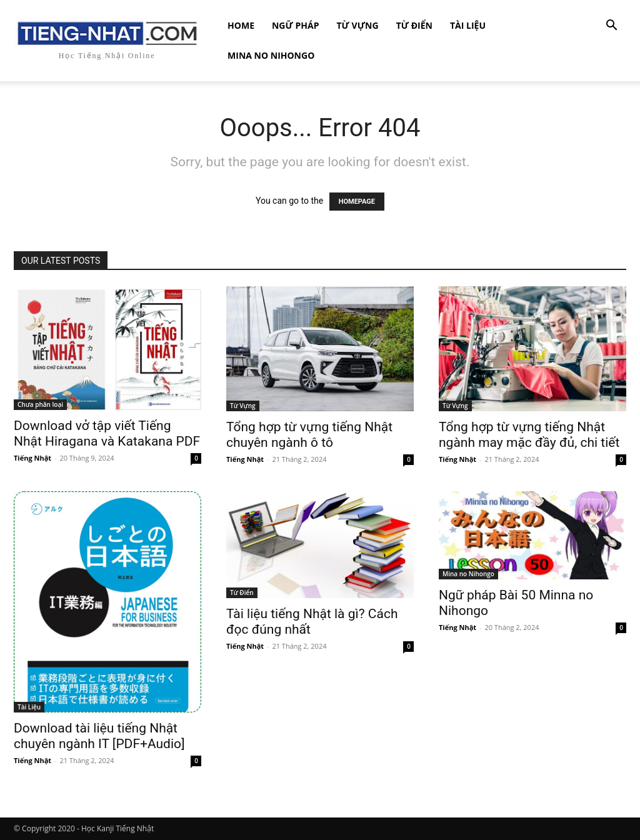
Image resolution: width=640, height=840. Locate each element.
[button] (611, 27)
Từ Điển (414, 25)
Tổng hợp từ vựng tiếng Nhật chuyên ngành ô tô (309, 435)
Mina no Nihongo (271, 55)
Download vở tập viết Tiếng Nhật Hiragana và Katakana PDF (107, 433)
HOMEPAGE (357, 202)
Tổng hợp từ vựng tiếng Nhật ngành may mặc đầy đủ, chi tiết (529, 435)
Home (241, 25)
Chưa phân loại (40, 404)
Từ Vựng (357, 25)
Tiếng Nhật (32, 458)
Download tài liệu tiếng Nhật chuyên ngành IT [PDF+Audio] (99, 736)
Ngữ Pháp (296, 25)
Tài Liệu (468, 25)
